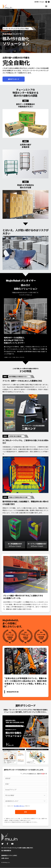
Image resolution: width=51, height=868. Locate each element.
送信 (25, 812)
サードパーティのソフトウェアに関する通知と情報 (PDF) (17, 848)
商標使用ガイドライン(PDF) (9, 856)
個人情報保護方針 (6, 851)
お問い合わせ (5, 858)
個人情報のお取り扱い (19, 806)
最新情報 (37, 2)
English (43, 2)
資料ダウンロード (14, 79)
